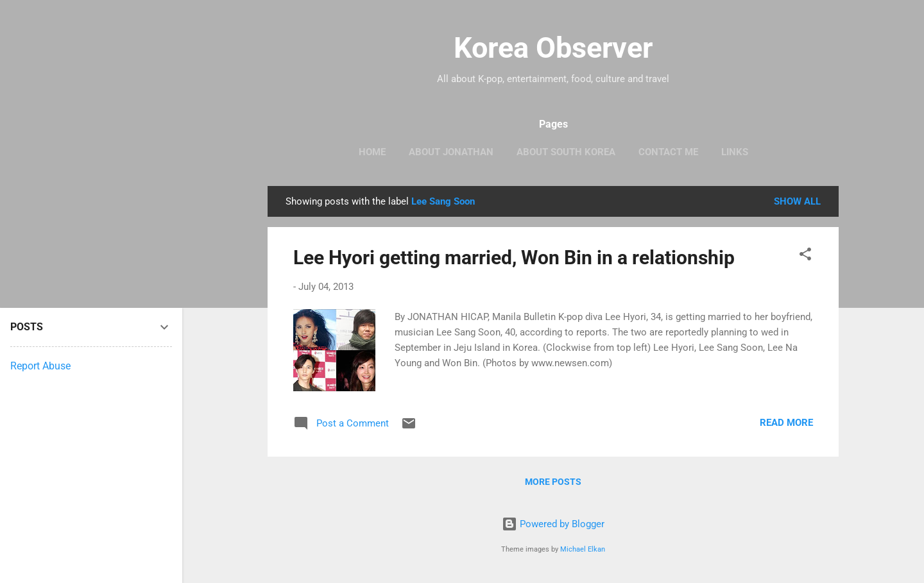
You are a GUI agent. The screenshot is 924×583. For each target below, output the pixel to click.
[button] (805, 256)
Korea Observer (553, 48)
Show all (797, 201)
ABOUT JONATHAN (451, 152)
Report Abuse (40, 366)
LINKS (735, 152)
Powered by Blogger (553, 524)
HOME (372, 152)
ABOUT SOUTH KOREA (566, 152)
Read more (786, 423)
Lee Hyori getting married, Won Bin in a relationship (514, 258)
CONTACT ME (668, 152)
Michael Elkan (583, 549)
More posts (553, 482)
